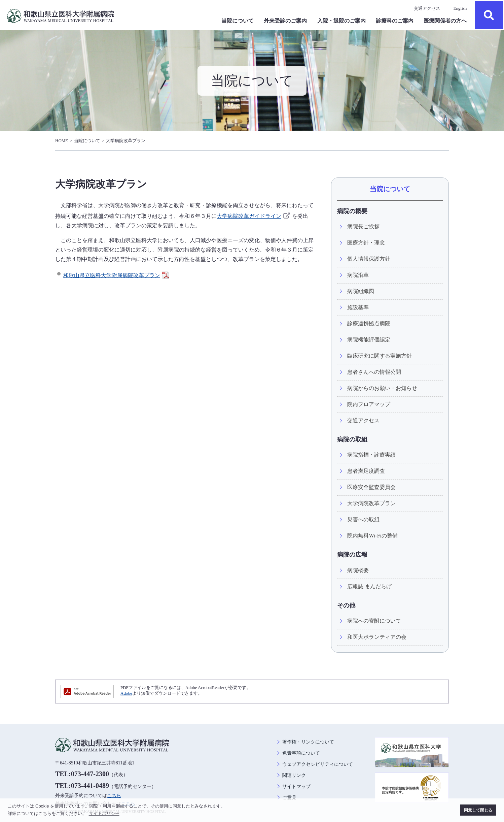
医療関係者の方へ (445, 21)
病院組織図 (361, 291)
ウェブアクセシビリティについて (318, 764)
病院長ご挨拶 (363, 226)
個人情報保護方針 (369, 259)
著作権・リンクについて (308, 742)
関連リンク (294, 775)
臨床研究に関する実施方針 (380, 356)
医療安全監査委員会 (371, 487)
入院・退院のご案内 (341, 21)
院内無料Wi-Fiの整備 (372, 536)
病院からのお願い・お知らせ (382, 388)
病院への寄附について (374, 621)
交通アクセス (427, 8)
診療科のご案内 (395, 21)
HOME (62, 141)
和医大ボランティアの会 (377, 637)
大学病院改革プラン (126, 141)
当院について (238, 21)
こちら (114, 796)
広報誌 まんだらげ (369, 586)
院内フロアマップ (369, 404)
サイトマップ (296, 786)
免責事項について (301, 753)
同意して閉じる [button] (478, 810)
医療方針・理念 (366, 243)
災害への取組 (363, 519)
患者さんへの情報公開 (374, 372)
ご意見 (289, 798)
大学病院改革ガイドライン (254, 216)
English (460, 8)
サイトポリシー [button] (104, 813)
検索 (489, 15)
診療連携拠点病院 (369, 323)
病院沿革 (358, 275)
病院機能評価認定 (369, 340)
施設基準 (358, 307)
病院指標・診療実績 (371, 455)
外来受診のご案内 (285, 21)
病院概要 (358, 570)
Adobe (126, 693)
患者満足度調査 (366, 471)
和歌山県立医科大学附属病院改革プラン (117, 275)
